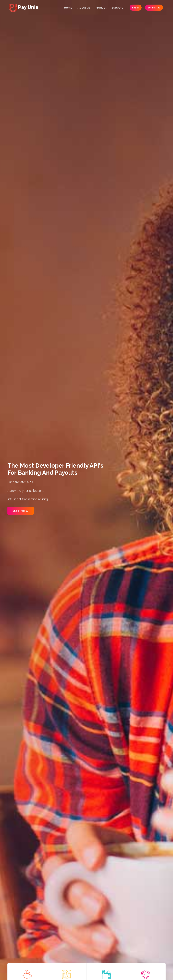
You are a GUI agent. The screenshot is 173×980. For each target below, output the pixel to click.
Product (101, 8)
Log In (136, 8)
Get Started (154, 8)
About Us (84, 8)
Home (68, 8)
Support (117, 8)
